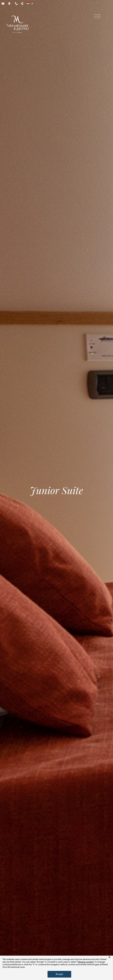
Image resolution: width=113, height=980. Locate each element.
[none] (30, 4)
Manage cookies (86, 962)
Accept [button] (59, 974)
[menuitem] (30, 4)
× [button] (109, 957)
